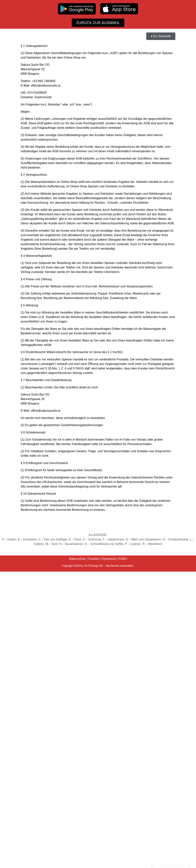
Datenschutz (77, 559)
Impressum (109, 559)
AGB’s (123, 559)
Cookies (93, 559)
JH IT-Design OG (93, 566)
